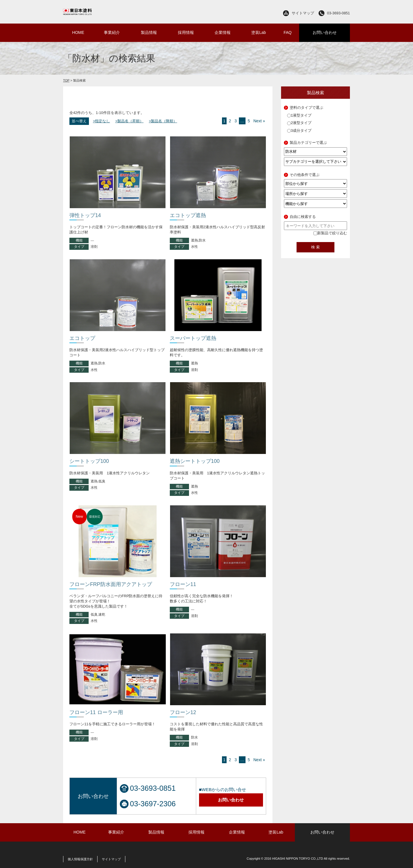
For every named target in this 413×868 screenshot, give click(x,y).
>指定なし (101, 121)
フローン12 (183, 712)
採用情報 (186, 32)
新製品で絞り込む (330, 233)
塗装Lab (259, 32)
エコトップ (82, 338)
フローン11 (183, 584)
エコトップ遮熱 (188, 215)
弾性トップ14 (85, 215)
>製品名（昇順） (129, 121)
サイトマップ (303, 13)
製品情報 (149, 32)
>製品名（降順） (163, 121)
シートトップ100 (89, 461)
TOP (66, 80)
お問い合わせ (325, 32)
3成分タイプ (299, 131)
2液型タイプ (299, 123)
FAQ (288, 32)
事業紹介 (112, 32)
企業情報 (223, 32)
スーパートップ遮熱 (193, 338)
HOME (78, 32)
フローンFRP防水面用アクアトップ (111, 584)
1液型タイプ (299, 115)
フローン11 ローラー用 (96, 712)
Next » (259, 121)
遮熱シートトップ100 (195, 461)
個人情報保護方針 (80, 859)
